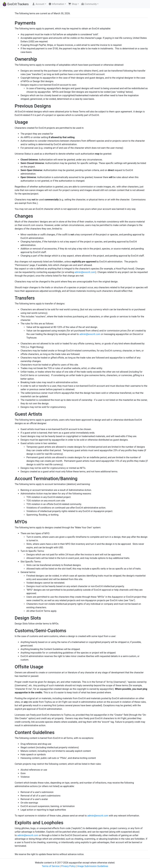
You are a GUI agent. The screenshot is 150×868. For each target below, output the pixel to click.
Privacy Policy (68, 866)
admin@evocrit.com (85, 272)
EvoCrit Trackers (15, 4)
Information (56, 4)
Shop (73, 4)
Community (89, 4)
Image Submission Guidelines (93, 866)
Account (38, 4)
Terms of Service (51, 866)
